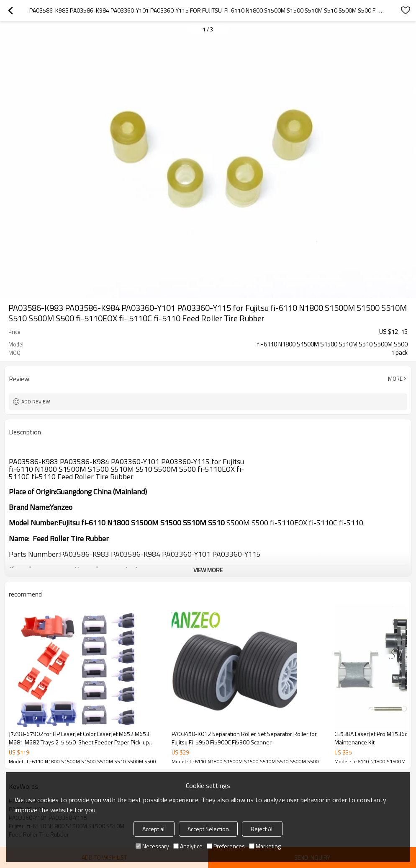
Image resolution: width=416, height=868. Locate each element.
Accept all (154, 829)
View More (208, 570)
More (395, 379)
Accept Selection (208, 829)
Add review (36, 402)
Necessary (152, 846)
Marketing (265, 846)
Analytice (188, 846)
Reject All (262, 829)
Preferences (226, 846)
